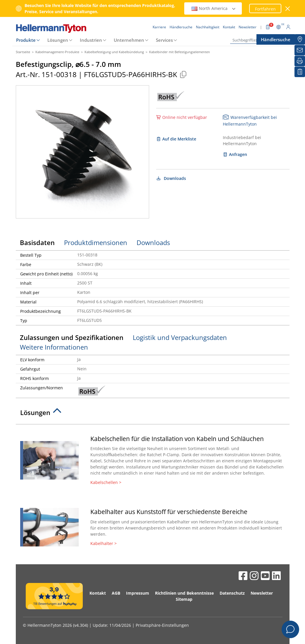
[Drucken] (300, 61)
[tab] (153, 414)
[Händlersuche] (300, 39)
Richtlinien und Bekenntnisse (184, 593)
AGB (116, 593)
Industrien (91, 40)
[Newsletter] (300, 50)
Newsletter (262, 593)
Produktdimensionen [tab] (96, 242)
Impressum (138, 593)
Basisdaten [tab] (37, 242)
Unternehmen (129, 40)
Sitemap (184, 599)
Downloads (171, 178)
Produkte (26, 40)
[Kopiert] (183, 74)
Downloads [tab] (153, 242)
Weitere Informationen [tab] (54, 347)
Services (164, 40)
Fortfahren (265, 9)
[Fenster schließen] (288, 9)
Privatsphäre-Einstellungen (162, 625)
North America (214, 8)
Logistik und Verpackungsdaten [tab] (180, 337)
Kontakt (98, 593)
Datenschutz (232, 593)
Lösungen (58, 40)
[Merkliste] (300, 72)
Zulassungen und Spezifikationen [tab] (72, 337)
